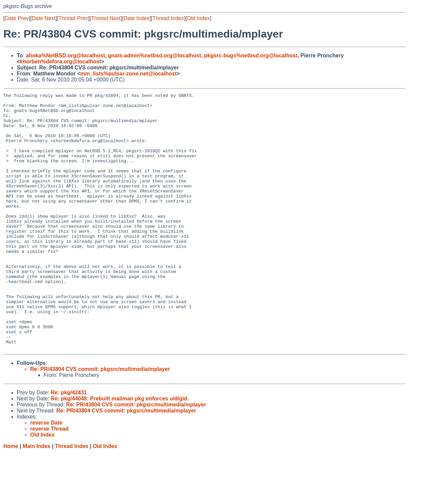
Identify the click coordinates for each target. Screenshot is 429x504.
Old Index (198, 18)
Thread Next (106, 18)
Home (11, 497)
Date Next (43, 18)
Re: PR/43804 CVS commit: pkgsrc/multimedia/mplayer (100, 420)
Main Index (37, 497)
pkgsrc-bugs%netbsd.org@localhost (251, 55)
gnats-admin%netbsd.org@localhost (155, 55)
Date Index (136, 18)
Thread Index (168, 18)
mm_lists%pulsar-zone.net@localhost (129, 74)
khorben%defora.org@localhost (60, 62)
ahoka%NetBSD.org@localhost (65, 55)
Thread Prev (73, 18)
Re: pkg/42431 (69, 444)
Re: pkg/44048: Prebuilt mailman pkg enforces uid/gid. (120, 450)
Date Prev (17, 18)
